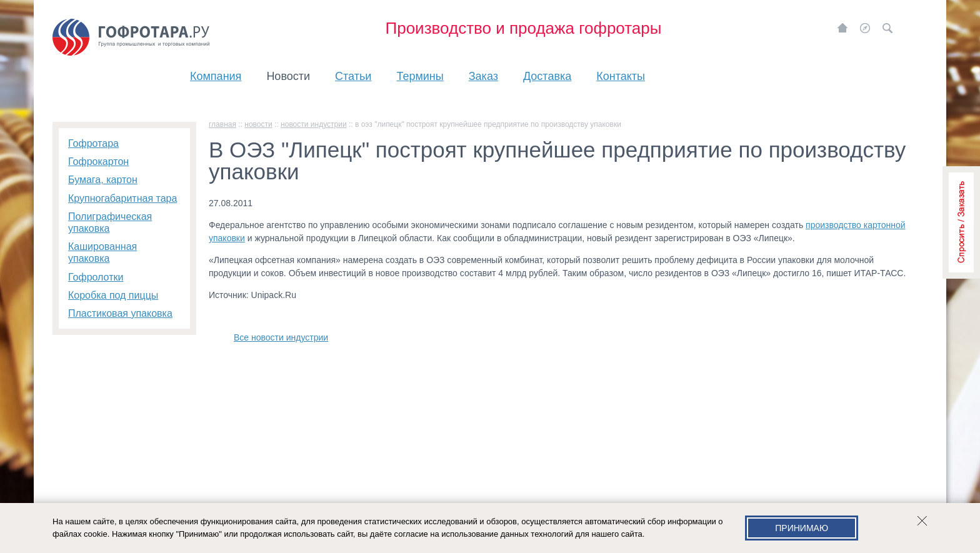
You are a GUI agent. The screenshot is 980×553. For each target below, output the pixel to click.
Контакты (621, 76)
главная (222, 124)
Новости (288, 76)
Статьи (353, 76)
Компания (216, 76)
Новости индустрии (314, 124)
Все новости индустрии (281, 337)
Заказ (483, 76)
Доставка (547, 76)
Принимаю (802, 528)
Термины (420, 76)
